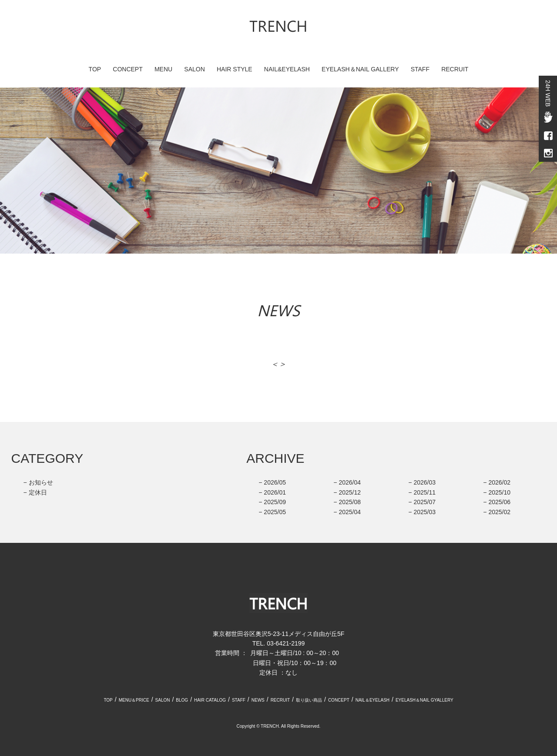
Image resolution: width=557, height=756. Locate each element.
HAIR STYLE (235, 69)
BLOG (182, 700)
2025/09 (275, 502)
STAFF (420, 69)
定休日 (38, 492)
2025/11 (424, 492)
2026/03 (424, 482)
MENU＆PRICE (134, 700)
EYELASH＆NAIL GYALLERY (424, 700)
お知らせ (41, 482)
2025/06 (499, 502)
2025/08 (350, 502)
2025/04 (350, 512)
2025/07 (424, 502)
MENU (163, 69)
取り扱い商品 (309, 700)
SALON (194, 69)
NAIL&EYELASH (287, 69)
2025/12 (350, 492)
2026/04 (350, 482)
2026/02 (499, 482)
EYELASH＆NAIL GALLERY (360, 69)
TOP (95, 69)
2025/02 (499, 512)
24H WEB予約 (548, 93)
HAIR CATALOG (210, 700)
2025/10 (499, 492)
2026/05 (275, 482)
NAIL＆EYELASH (372, 700)
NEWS (258, 700)
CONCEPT (128, 69)
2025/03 (424, 512)
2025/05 (275, 512)
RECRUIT (455, 69)
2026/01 (275, 492)
